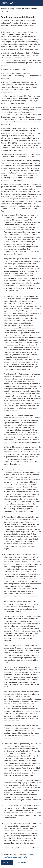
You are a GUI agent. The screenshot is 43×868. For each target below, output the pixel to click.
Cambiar (5, 11)
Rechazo (22, 862)
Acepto (7, 862)
